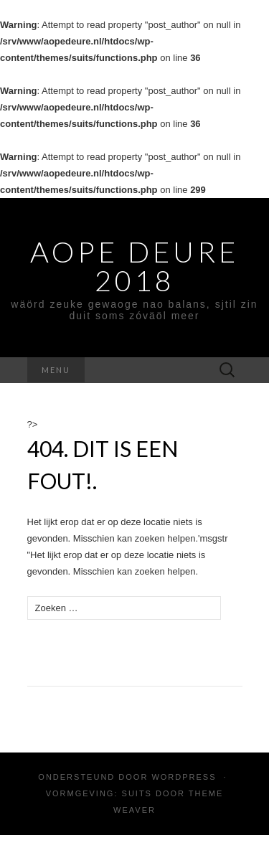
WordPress (184, 777)
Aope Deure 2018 (134, 266)
